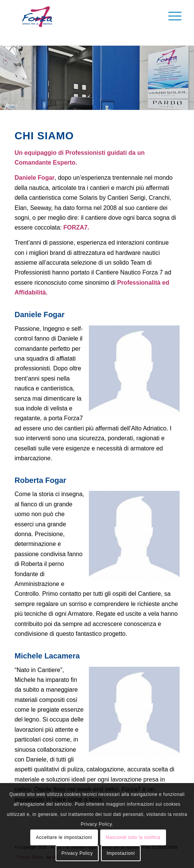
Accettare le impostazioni (64, 837)
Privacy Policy (77, 853)
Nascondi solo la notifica (133, 837)
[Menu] (169, 16)
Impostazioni (121, 853)
